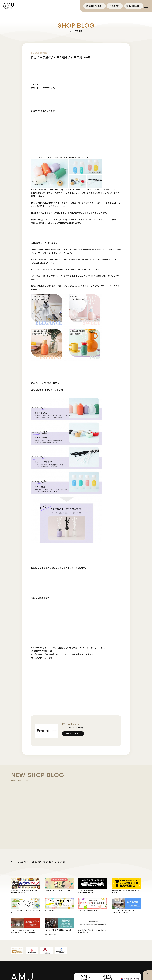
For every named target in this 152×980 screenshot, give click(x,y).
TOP (13, 862)
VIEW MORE (72, 734)
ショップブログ (23, 862)
